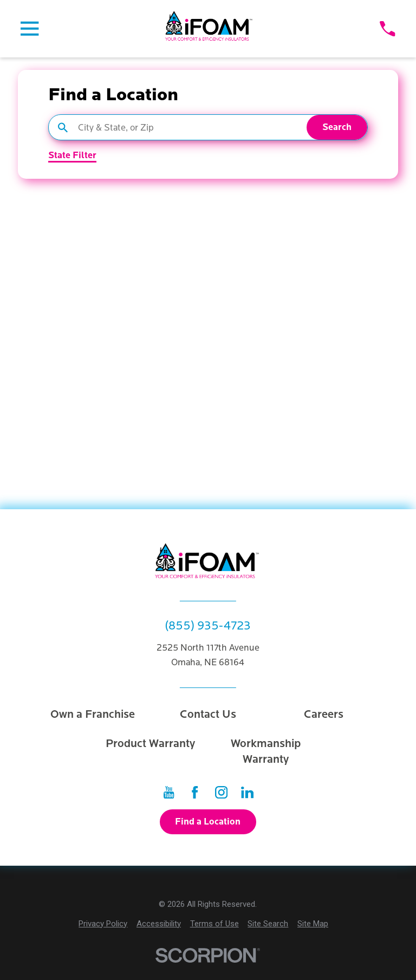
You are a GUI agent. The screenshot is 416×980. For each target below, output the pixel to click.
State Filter (72, 156)
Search (337, 127)
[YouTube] (169, 792)
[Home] (210, 29)
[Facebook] (195, 792)
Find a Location (208, 822)
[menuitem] (103, 924)
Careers (324, 714)
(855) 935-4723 (208, 626)
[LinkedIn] (247, 792)
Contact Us (208, 714)
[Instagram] (221, 792)
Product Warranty (150, 744)
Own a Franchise (93, 714)
